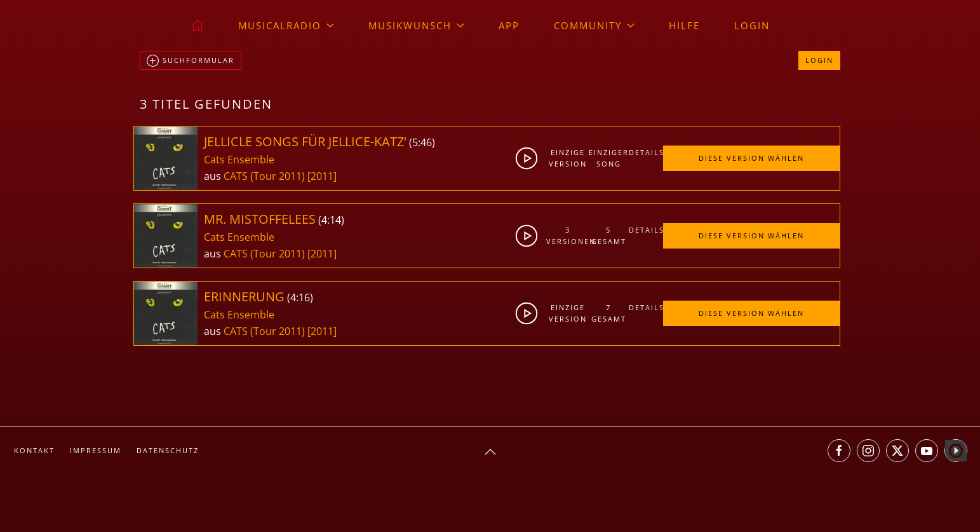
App (509, 25)
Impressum (96, 450)
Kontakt (34, 450)
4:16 (300, 297)
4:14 (331, 220)
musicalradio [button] (286, 25)
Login (752, 25)
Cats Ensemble (239, 160)
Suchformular (191, 61)
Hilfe (684, 25)
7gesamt (609, 313)
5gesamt (609, 235)
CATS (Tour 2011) (264, 176)
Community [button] (594, 25)
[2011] (322, 176)
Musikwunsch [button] (416, 25)
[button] (490, 452)
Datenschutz (168, 450)
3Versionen (567, 235)
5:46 (422, 142)
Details (646, 152)
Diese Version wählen (751, 158)
